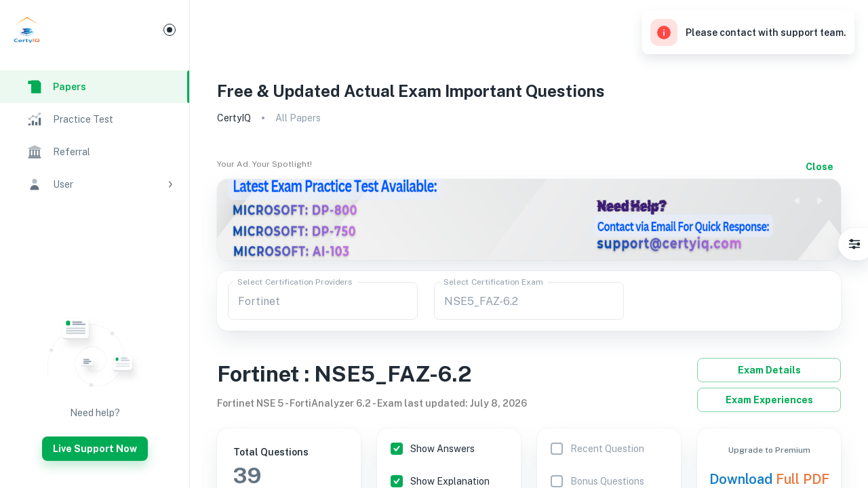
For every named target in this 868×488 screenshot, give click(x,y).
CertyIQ (234, 118)
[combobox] (323, 301)
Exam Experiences (769, 400)
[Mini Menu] (170, 30)
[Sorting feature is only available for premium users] (594, 449)
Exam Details (769, 370)
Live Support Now (95, 449)
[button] (95, 184)
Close (819, 167)
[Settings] (854, 244)
